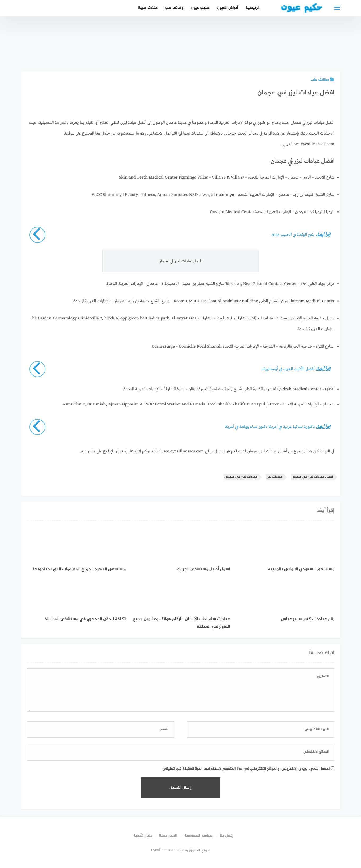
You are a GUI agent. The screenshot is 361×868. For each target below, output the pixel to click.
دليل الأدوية (143, 836)
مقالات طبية (148, 8)
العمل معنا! (168, 836)
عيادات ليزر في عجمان (241, 477)
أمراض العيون (228, 8)
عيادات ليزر (274, 477)
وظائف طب (174, 8)
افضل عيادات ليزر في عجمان (312, 477)
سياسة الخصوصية (198, 836)
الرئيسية (253, 8)
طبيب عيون (200, 8)
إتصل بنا (227, 836)
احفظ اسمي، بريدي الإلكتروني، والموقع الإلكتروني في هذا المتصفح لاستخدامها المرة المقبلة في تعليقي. (246, 769)
